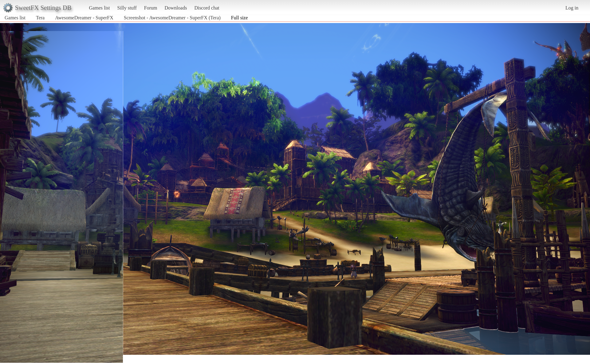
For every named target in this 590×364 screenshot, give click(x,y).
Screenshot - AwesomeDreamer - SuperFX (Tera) (172, 18)
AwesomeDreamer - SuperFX (84, 18)
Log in (572, 8)
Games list (100, 8)
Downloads (176, 8)
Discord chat (207, 8)
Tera (40, 18)
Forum (151, 8)
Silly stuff (127, 8)
